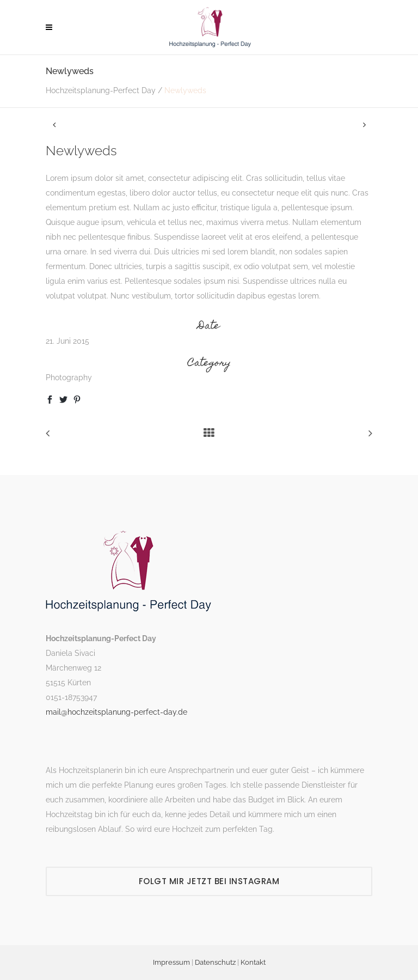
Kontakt (253, 962)
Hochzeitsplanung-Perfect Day (101, 90)
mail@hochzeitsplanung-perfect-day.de (116, 712)
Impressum (171, 962)
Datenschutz (215, 962)
